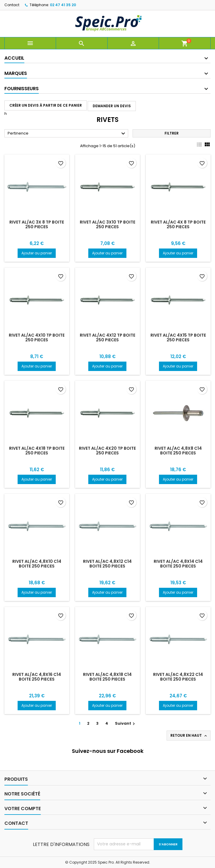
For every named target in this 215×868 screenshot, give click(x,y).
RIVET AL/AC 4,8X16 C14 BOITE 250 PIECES (37, 677)
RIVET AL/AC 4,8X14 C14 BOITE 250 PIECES (178, 564)
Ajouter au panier (37, 253)
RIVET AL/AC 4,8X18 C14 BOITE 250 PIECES (107, 677)
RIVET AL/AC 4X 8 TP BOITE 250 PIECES (178, 224)
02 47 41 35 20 (63, 5)
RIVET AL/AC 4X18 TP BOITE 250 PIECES (37, 451)
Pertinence (67, 134)
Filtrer (172, 133)
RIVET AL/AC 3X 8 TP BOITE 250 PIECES (37, 224)
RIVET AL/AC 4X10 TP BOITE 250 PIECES (37, 338)
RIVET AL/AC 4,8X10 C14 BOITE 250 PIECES (37, 564)
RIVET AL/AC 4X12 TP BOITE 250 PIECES (107, 338)
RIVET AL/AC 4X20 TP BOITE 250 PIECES (107, 451)
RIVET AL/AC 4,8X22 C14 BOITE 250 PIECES (178, 677)
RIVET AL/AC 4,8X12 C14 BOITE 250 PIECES (107, 564)
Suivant (126, 723)
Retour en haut (189, 736)
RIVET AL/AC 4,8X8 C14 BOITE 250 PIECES (178, 451)
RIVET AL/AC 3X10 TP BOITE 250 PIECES (107, 224)
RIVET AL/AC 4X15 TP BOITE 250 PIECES (178, 338)
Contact (12, 5)
